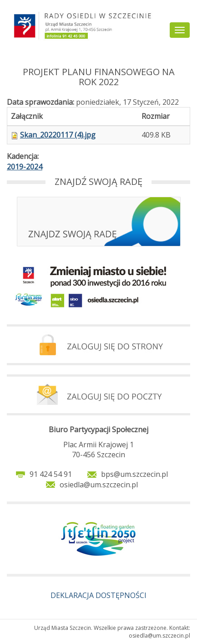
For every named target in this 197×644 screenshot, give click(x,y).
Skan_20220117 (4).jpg (58, 135)
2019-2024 (25, 167)
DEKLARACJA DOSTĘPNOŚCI (98, 595)
